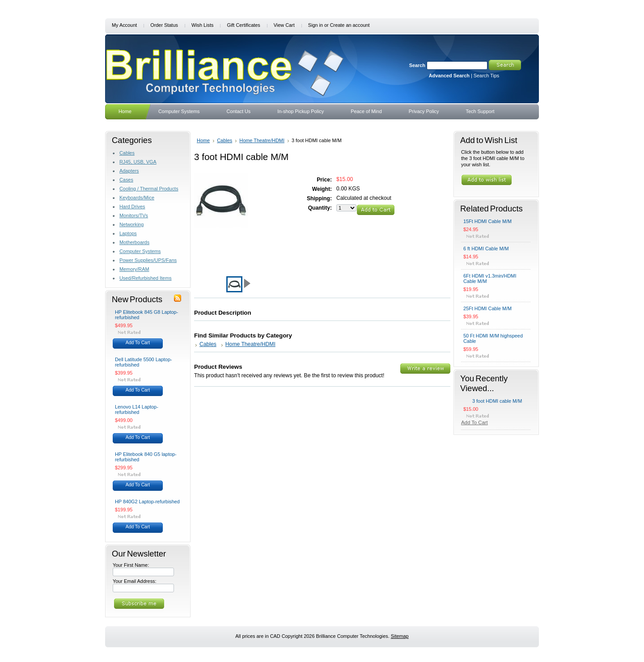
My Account (124, 25)
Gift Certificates (243, 25)
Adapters (129, 171)
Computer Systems (140, 251)
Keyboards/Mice (137, 198)
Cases (126, 180)
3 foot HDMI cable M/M (497, 401)
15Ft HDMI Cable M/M (487, 221)
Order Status (164, 25)
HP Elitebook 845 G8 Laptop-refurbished (146, 315)
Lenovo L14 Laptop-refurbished (137, 409)
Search (417, 65)
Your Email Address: (135, 581)
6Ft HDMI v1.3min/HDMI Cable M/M (490, 278)
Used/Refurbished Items (146, 278)
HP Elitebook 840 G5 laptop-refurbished (146, 457)
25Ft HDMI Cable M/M (487, 308)
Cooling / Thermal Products (149, 189)
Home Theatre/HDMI (262, 140)
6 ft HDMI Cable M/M (486, 249)
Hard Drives (132, 207)
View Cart (284, 25)
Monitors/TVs (134, 215)
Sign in (316, 25)
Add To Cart (138, 343)
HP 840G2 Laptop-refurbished (147, 502)
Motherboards (134, 242)
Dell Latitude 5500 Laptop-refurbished (144, 362)
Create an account (350, 25)
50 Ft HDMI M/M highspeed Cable (493, 338)
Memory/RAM (134, 269)
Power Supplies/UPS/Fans (148, 260)
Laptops (128, 233)
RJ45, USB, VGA (138, 162)
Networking (131, 224)
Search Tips (486, 76)
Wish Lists (203, 25)
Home (203, 140)
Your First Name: (131, 565)
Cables (127, 153)
